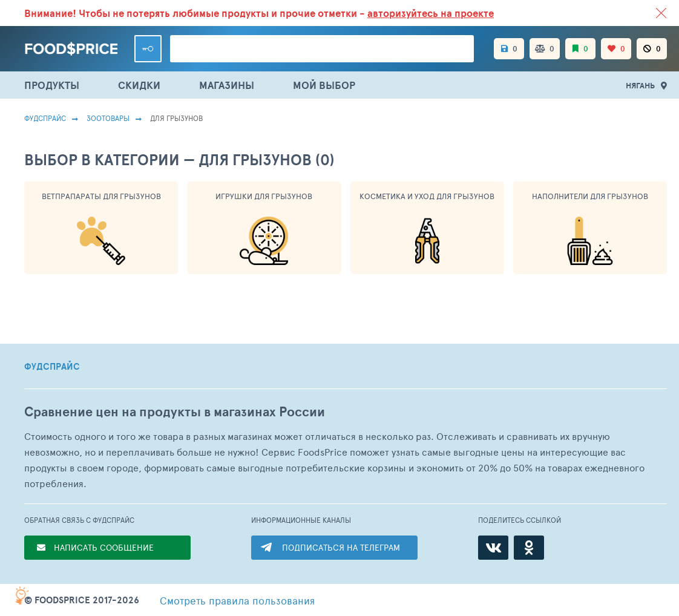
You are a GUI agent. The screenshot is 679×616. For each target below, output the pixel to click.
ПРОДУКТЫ (52, 85)
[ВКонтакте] (493, 548)
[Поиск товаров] (322, 49)
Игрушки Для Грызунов (264, 196)
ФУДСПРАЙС (52, 367)
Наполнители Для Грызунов (590, 196)
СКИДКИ (139, 85)
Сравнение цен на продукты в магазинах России (175, 412)
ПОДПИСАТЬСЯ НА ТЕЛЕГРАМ (341, 547)
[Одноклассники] (529, 548)
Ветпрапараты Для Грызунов (101, 196)
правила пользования (237, 600)
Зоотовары (108, 118)
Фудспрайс (45, 118)
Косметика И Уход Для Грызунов (427, 196)
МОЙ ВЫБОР (324, 85)
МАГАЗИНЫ (227, 85)
